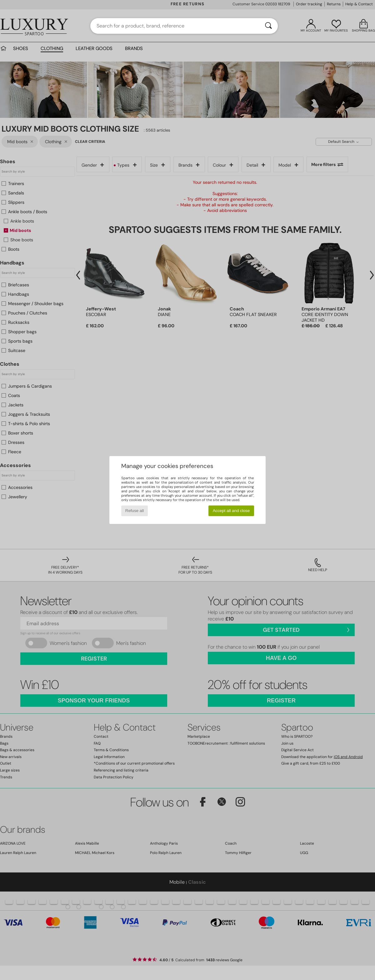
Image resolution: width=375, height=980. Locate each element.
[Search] (268, 26)
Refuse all (135, 511)
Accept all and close (231, 511)
